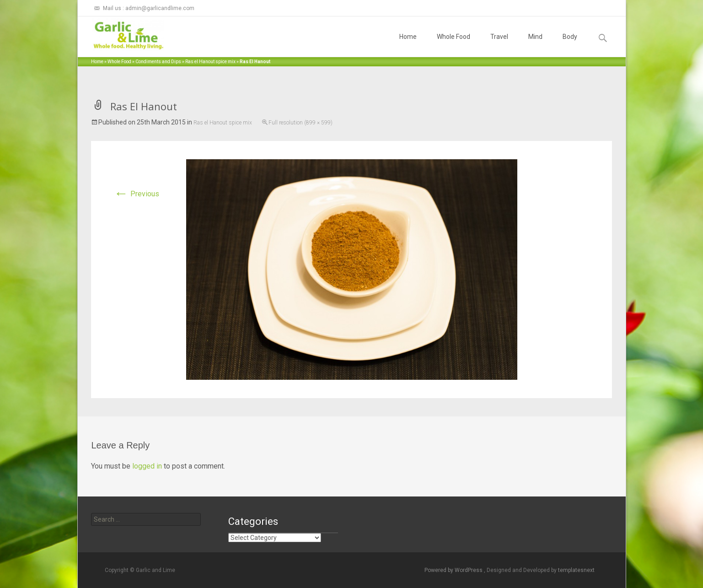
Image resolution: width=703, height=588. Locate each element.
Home (408, 45)
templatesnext (576, 570)
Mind (535, 45)
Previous (137, 194)
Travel (499, 45)
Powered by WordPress (454, 570)
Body (570, 45)
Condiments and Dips (158, 62)
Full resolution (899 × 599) (301, 123)
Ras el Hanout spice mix (210, 62)
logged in (147, 466)
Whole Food (453, 45)
